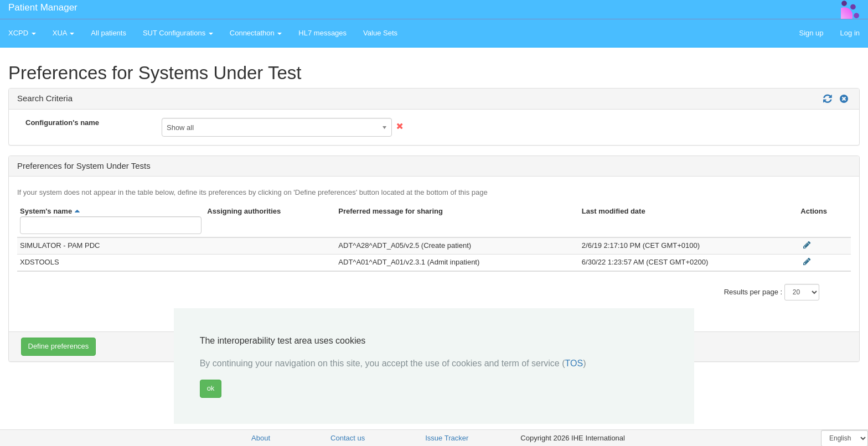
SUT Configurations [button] (178, 33)
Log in (850, 33)
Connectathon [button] (256, 33)
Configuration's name (62, 123)
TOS (574, 363)
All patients (108, 33)
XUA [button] (64, 33)
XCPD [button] (22, 33)
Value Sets (380, 33)
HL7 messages (322, 33)
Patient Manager (43, 7)
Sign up (811, 33)
